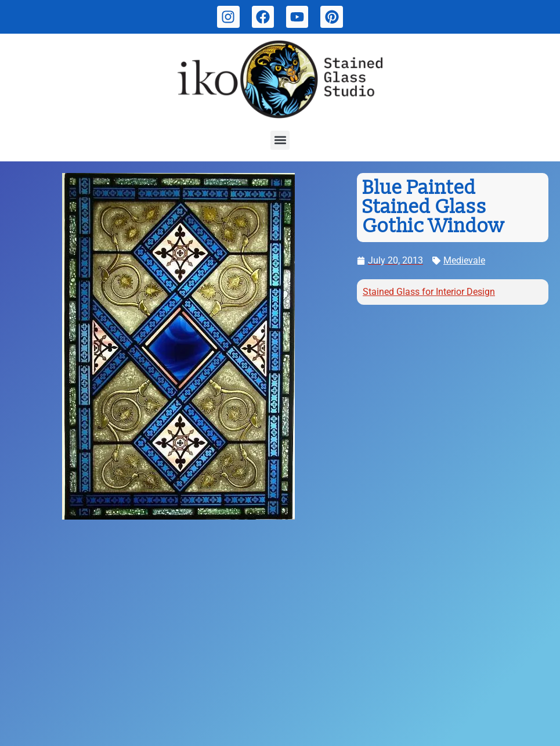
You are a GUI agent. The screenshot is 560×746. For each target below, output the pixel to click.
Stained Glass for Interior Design (429, 292)
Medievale (464, 260)
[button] (280, 140)
